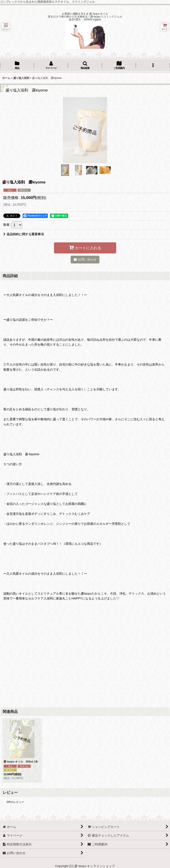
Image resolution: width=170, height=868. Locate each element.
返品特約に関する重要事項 (24, 234)
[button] (6, 27)
